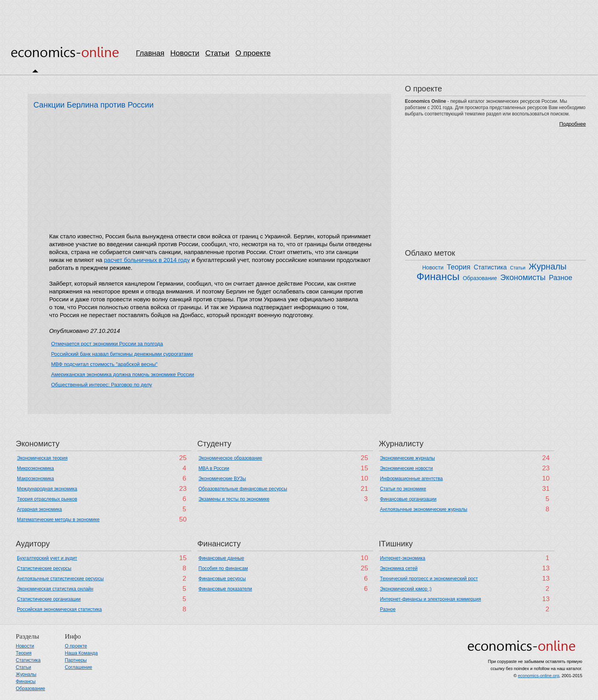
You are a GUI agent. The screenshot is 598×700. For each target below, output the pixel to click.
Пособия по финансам (223, 568)
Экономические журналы (408, 458)
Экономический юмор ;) (406, 589)
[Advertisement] (299, 18)
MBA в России (214, 468)
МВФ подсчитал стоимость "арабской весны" (104, 364)
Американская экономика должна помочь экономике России (123, 374)
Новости (185, 53)
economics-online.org (539, 676)
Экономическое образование (230, 458)
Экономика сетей (399, 568)
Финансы (438, 277)
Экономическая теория (42, 458)
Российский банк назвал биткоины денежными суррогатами (122, 354)
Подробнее (573, 124)
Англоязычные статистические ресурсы (60, 579)
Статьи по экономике (403, 489)
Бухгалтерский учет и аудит (47, 558)
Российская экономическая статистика (59, 609)
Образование (480, 278)
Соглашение (78, 667)
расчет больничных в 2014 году (147, 260)
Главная (150, 53)
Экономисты (523, 277)
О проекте (253, 53)
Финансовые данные (221, 558)
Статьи (217, 53)
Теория (459, 267)
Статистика (490, 267)
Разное (560, 278)
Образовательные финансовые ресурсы (243, 489)
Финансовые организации (409, 499)
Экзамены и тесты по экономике (234, 499)
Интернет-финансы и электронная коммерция (431, 599)
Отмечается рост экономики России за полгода (107, 344)
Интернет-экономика (403, 558)
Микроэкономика (35, 468)
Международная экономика (47, 489)
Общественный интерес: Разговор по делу (102, 385)
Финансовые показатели (225, 589)
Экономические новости (407, 468)
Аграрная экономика (39, 509)
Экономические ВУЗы (222, 479)
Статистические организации (49, 599)
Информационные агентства (411, 479)
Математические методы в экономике (58, 520)
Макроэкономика (35, 479)
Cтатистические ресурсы (44, 568)
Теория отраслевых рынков (47, 499)
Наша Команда (81, 653)
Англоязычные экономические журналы (424, 509)
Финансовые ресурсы (222, 579)
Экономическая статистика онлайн (55, 589)
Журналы (548, 266)
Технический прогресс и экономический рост (429, 579)
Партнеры (76, 660)
